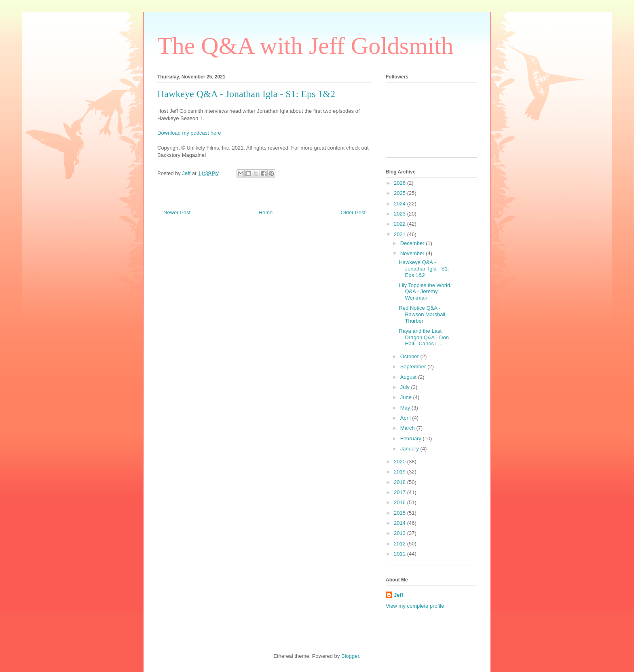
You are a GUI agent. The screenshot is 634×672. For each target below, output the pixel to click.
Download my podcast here (189, 133)
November (413, 253)
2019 (400, 472)
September (414, 367)
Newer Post (177, 212)
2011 (400, 554)
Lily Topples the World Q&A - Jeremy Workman (424, 292)
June (407, 397)
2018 (400, 482)
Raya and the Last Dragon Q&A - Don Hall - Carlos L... (424, 337)
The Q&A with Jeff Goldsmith (305, 46)
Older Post (353, 212)
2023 (400, 214)
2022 (400, 224)
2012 (400, 544)
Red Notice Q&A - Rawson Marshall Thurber (422, 314)
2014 (400, 523)
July (406, 387)
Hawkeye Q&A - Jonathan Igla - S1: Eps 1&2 (424, 268)
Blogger (350, 656)
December (413, 243)
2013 (400, 533)
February (412, 438)
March (408, 428)
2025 (400, 193)
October (410, 356)
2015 (400, 513)
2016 (400, 502)
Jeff (398, 595)
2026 (400, 183)
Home (266, 212)
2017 (400, 492)
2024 (400, 204)
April (406, 418)
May (406, 408)
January (410, 449)
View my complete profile (415, 606)
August (409, 377)
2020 (400, 462)
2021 (400, 234)
